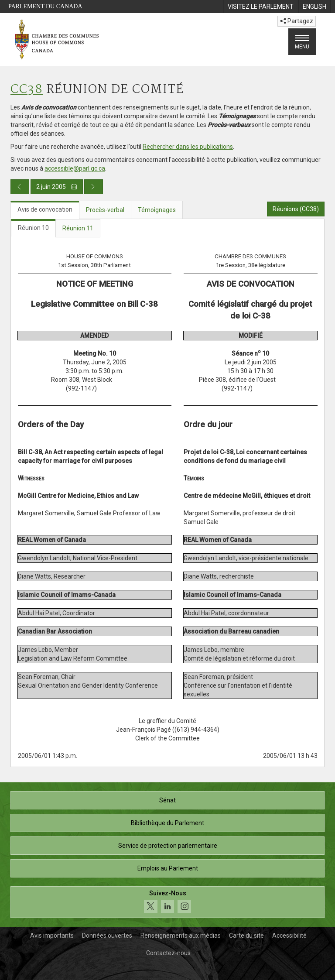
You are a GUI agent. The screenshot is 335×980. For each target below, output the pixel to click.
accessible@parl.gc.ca (75, 168)
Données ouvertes (107, 935)
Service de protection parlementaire (168, 846)
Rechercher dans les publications (188, 147)
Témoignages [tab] (157, 210)
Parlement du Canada (45, 6)
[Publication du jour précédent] (20, 187)
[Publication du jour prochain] (94, 187)
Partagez (297, 21)
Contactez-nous (168, 953)
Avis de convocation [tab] (45, 209)
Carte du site (246, 935)
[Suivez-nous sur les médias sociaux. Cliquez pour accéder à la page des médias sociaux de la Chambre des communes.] (167, 902)
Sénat (167, 800)
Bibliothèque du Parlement (167, 823)
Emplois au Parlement (168, 868)
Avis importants (52, 935)
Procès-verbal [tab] (105, 210)
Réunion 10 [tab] (33, 228)
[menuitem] (260, 7)
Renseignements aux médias (181, 935)
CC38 (27, 90)
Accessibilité (289, 935)
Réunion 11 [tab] (78, 228)
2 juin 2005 (57, 187)
